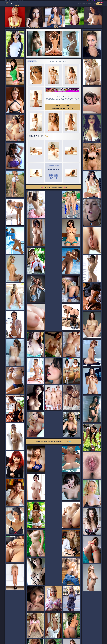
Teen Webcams (90, 1)
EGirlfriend (16, 4)
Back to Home (32, 59)
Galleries (71, 4)
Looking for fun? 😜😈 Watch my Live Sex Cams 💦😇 (53, 375)
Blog (79, 4)
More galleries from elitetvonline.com (62, 101)
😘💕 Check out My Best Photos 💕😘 (54, 177)
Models (85, 4)
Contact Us (87, 639)
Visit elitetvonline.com (62, 98)
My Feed (99, 4)
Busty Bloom (24, 1)
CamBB (93, 4)
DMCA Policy (88, 642)
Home (64, 4)
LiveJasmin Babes (15, 1)
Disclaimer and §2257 (97, 642)
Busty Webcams (98, 1)
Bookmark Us (87, 635)
